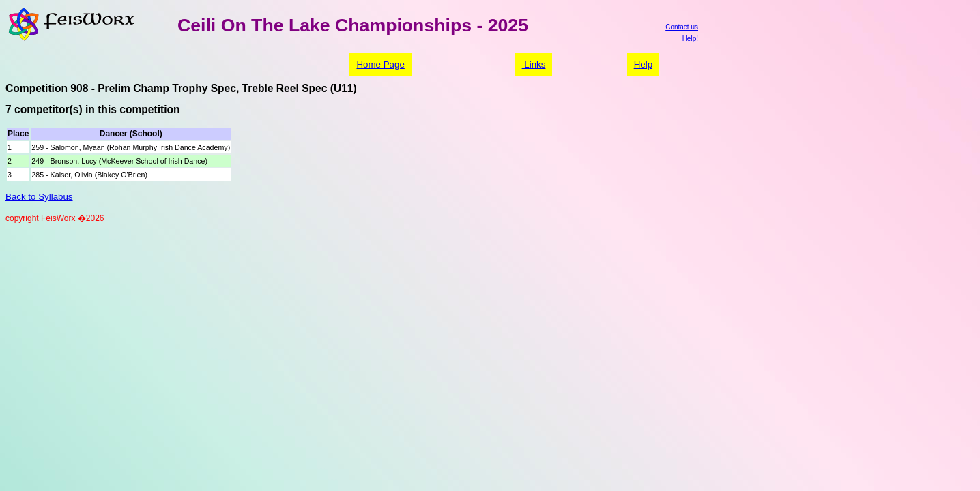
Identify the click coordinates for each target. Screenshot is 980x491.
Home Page (380, 64)
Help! (690, 39)
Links (534, 64)
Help (643, 64)
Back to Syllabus (39, 197)
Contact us (682, 27)
